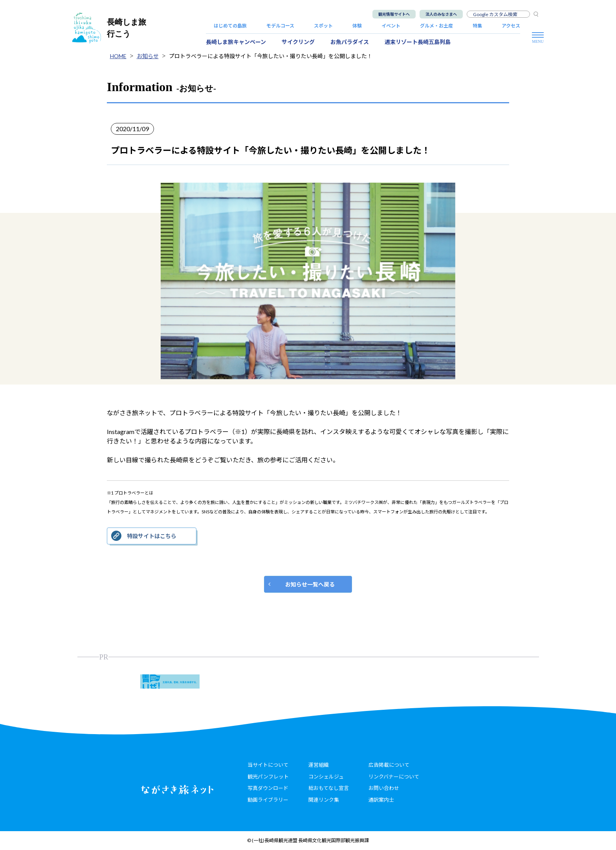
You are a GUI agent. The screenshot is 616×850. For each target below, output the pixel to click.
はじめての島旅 (230, 26)
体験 (357, 26)
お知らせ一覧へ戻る (310, 584)
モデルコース (280, 26)
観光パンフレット (268, 777)
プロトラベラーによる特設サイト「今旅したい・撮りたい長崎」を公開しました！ (271, 56)
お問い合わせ (384, 788)
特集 (477, 26)
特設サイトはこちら (152, 536)
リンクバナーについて (394, 777)
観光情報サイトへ (394, 14)
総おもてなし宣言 (329, 788)
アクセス (511, 26)
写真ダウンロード (268, 788)
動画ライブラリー (268, 800)
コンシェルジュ (326, 777)
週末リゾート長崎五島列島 (418, 42)
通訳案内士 (381, 800)
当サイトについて (268, 765)
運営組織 (319, 765)
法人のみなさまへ (441, 14)
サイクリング (298, 42)
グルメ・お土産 (436, 26)
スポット (323, 26)
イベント (391, 26)
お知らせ (148, 56)
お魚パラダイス (350, 42)
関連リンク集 (324, 800)
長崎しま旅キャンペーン (236, 42)
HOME (118, 56)
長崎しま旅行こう (109, 28)
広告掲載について (389, 765)
